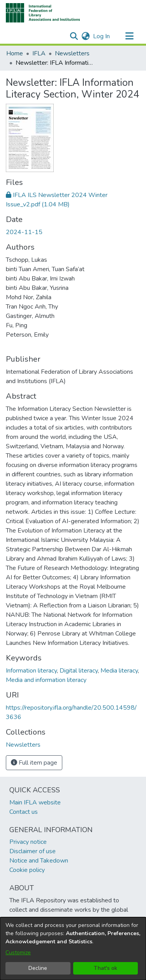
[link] (23, 745)
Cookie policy (27, 870)
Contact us (24, 812)
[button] (43, 13)
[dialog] (73, 949)
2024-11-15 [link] (24, 232)
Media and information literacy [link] (46, 680)
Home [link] (15, 53)
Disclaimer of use (33, 851)
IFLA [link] (39, 53)
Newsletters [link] (72, 53)
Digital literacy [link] (79, 671)
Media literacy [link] (119, 671)
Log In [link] (102, 36)
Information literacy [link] (31, 671)
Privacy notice (28, 842)
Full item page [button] (34, 763)
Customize (18, 952)
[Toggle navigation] (129, 36)
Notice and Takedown (39, 861)
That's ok (106, 968)
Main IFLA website (35, 802)
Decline (38, 968)
